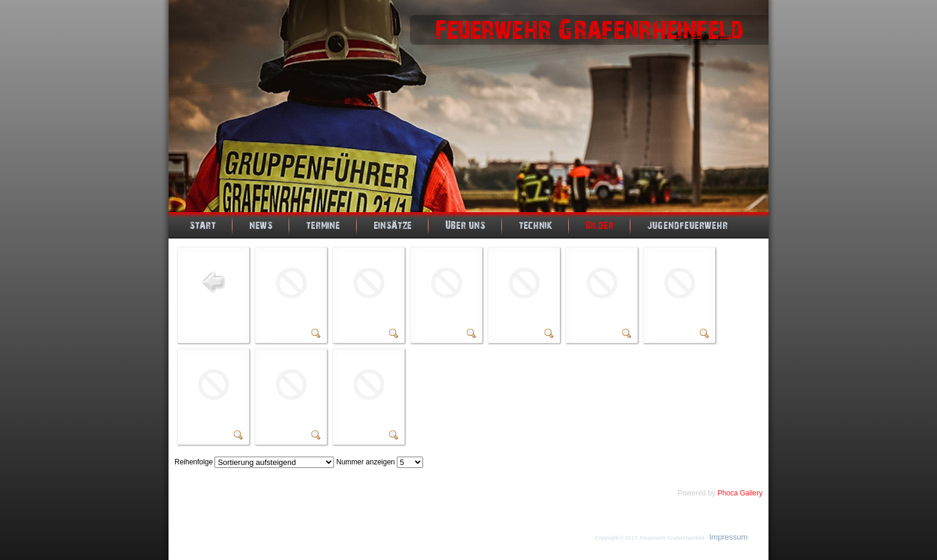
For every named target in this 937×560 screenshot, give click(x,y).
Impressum (728, 537)
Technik (535, 225)
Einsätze (393, 225)
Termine (323, 225)
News (261, 225)
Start (203, 225)
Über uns (465, 225)
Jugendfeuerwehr (688, 225)
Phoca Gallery (740, 493)
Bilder (600, 225)
